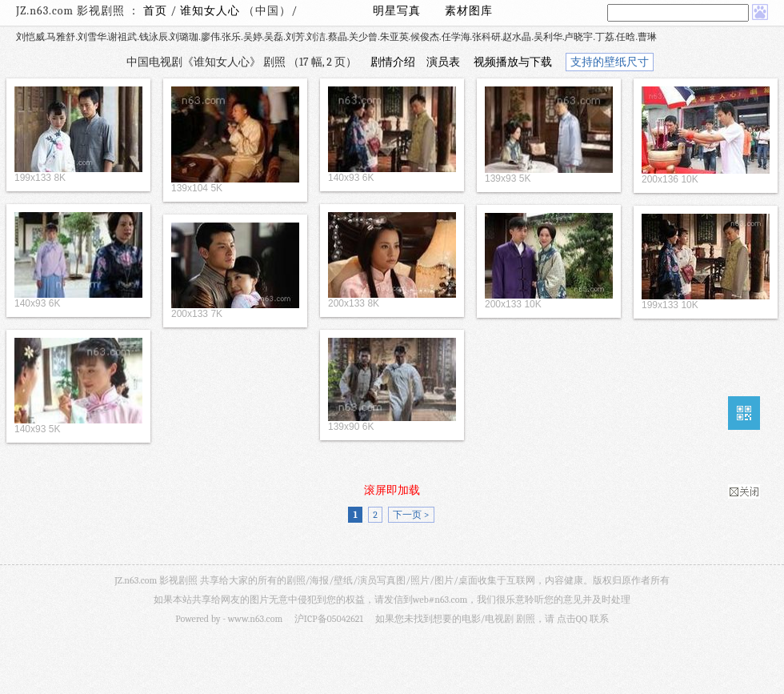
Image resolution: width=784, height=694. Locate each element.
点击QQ (572, 619)
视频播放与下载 (513, 62)
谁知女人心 (212, 11)
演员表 (443, 62)
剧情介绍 (393, 62)
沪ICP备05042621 (329, 619)
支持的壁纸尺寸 (610, 62)
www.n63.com (255, 619)
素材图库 (469, 11)
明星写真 (397, 11)
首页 (155, 11)
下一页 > (411, 515)
